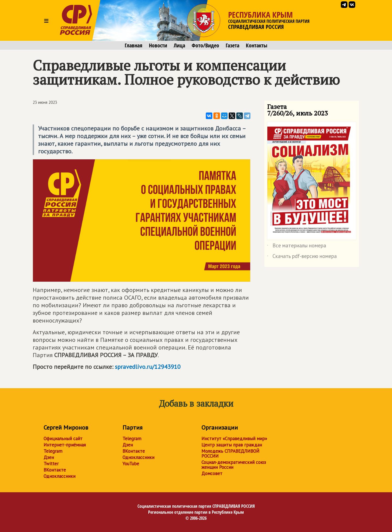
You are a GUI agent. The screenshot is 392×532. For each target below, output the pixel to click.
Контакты (257, 45)
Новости (158, 45)
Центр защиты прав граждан (232, 445)
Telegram (53, 451)
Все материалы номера (297, 247)
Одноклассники (59, 476)
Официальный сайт (63, 439)
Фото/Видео (205, 45)
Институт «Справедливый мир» (234, 439)
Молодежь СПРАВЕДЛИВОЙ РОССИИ (230, 454)
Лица (179, 45)
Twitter (51, 464)
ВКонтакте (55, 470)
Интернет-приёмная (65, 445)
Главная (134, 45)
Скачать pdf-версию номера (302, 257)
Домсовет (212, 473)
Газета (232, 45)
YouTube (131, 464)
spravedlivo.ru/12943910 (148, 367)
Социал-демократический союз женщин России (234, 465)
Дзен (49, 457)
